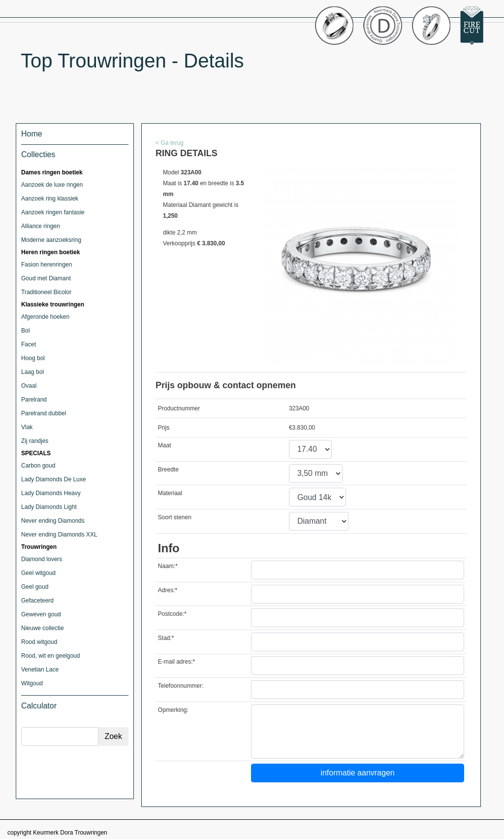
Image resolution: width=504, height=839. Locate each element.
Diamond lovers (42, 559)
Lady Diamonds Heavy (51, 493)
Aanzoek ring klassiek (50, 199)
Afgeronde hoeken (45, 317)
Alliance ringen (41, 226)
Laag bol (32, 372)
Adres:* (168, 590)
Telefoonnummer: (181, 686)
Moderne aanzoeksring (51, 240)
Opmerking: (173, 710)
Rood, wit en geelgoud (50, 656)
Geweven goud (41, 614)
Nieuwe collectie (43, 628)
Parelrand (34, 400)
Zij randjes (35, 441)
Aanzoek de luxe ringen (52, 185)
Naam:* (168, 566)
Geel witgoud (38, 573)
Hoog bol (33, 358)
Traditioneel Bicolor (46, 292)
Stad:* (166, 638)
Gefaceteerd (37, 601)
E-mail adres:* (176, 662)
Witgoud (32, 683)
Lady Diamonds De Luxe (53, 479)
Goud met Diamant (46, 278)
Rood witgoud (39, 642)
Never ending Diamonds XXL (59, 535)
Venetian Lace (40, 670)
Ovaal (29, 386)
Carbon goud (38, 466)
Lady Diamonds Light (49, 507)
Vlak (27, 427)
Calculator (39, 706)
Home (32, 134)
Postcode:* (172, 614)
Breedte (168, 470)
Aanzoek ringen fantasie (53, 212)
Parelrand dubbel (44, 413)
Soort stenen (175, 517)
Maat (165, 445)
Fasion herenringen (47, 265)
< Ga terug (170, 143)
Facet (29, 344)
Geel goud (35, 587)
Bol (25, 331)
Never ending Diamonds (53, 521)
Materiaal (170, 493)
